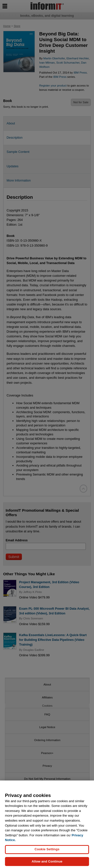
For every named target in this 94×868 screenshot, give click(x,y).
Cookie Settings (47, 852)
